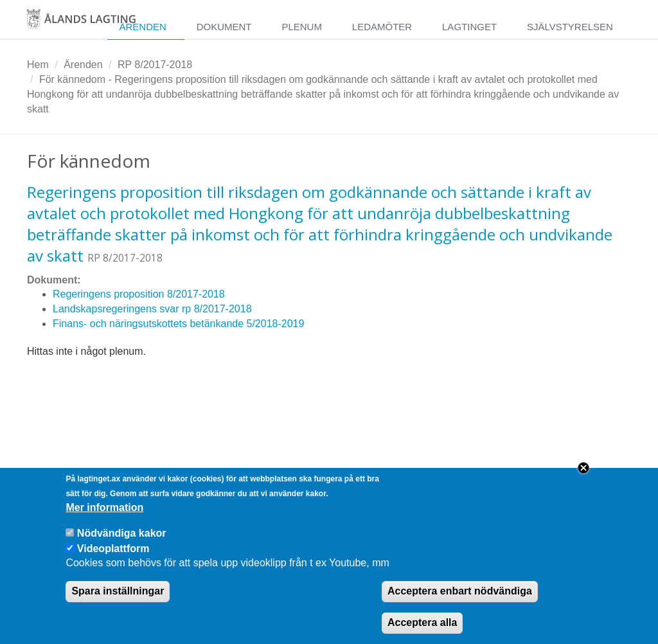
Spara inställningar (118, 603)
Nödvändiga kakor (122, 545)
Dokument (224, 27)
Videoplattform (113, 560)
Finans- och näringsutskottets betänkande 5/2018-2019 (178, 324)
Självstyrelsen (570, 27)
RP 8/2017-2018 (155, 65)
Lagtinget (469, 27)
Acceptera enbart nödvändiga (460, 603)
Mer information (104, 520)
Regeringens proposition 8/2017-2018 (139, 294)
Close (583, 480)
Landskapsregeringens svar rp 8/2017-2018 (152, 309)
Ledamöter (382, 27)
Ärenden (142, 27)
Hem (38, 65)
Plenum (302, 27)
